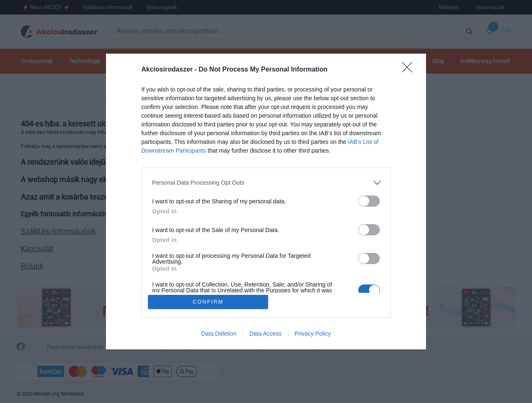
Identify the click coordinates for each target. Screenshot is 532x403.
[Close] (410, 69)
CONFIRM (209, 302)
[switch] (369, 200)
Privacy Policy (313, 334)
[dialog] (266, 201)
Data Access (266, 334)
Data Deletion (219, 334)
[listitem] (266, 182)
